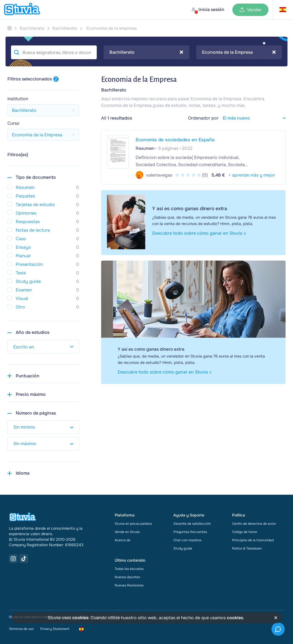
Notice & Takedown (247, 548)
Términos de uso (21, 629)
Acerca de (123, 540)
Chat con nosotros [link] (187, 540)
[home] (22, 10)
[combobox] (146, 52)
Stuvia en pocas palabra (133, 524)
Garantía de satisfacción (192, 524)
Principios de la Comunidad (253, 540)
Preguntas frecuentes (190, 532)
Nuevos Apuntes (127, 577)
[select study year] (43, 347)
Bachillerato (114, 90)
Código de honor (245, 532)
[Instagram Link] (13, 559)
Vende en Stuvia (127, 532)
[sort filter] (252, 118)
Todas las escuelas (129, 569)
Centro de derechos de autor (254, 524)
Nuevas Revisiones (129, 585)
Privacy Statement (55, 629)
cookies (80, 618)
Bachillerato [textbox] (146, 52)
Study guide (183, 548)
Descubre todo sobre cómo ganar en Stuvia (199, 233)
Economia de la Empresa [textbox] (239, 52)
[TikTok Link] (24, 559)
